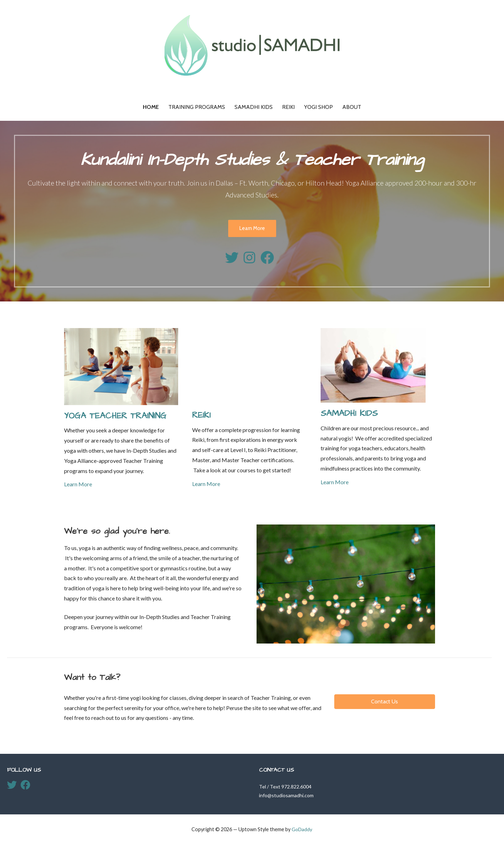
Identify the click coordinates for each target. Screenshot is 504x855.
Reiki (288, 107)
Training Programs (197, 107)
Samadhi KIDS (254, 107)
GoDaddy (302, 829)
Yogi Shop (318, 107)
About (352, 107)
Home (151, 107)
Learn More (252, 228)
